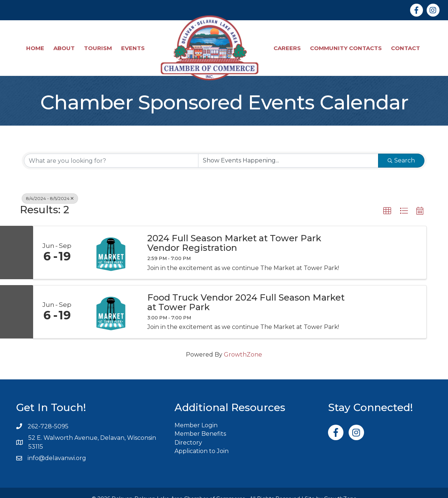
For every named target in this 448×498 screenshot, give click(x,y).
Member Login (196, 413)
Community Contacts (347, 42)
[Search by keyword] (111, 149)
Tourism (99, 42)
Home (36, 42)
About (65, 42)
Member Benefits (200, 422)
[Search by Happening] (288, 149)
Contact (407, 42)
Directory (188, 430)
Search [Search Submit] (401, 149)
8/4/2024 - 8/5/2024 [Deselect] (50, 187)
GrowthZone (243, 342)
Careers (288, 42)
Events (134, 42)
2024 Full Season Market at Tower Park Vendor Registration (234, 231)
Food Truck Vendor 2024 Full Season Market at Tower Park (246, 290)
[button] (387, 199)
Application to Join (202, 439)
